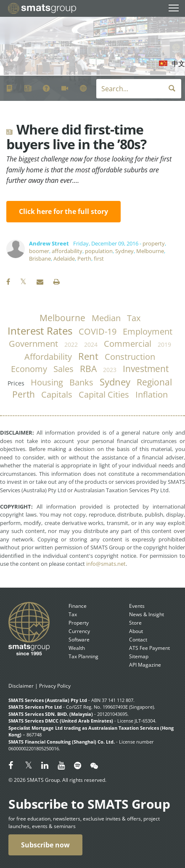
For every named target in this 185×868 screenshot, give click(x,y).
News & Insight (147, 614)
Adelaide (64, 259)
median (106, 318)
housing (47, 382)
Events (137, 606)
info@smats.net (106, 564)
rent (88, 356)
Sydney (124, 251)
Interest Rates (40, 331)
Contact (138, 640)
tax (134, 318)
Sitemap (139, 656)
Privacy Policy (55, 686)
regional (154, 382)
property (154, 243)
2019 (164, 344)
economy (29, 369)
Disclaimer (21, 686)
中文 (178, 63)
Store (135, 623)
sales (63, 369)
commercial (128, 344)
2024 (91, 344)
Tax (73, 614)
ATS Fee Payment (149, 648)
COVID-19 (98, 331)
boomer (39, 251)
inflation (152, 394)
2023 (110, 370)
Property (79, 623)
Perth (84, 259)
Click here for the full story (63, 212)
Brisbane (40, 259)
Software (79, 640)
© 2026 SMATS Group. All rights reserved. (57, 780)
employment (148, 331)
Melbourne (150, 251)
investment (146, 369)
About (136, 631)
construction (130, 357)
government (33, 344)
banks (81, 382)
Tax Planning (83, 656)
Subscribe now (45, 845)
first (99, 259)
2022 (71, 344)
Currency (79, 631)
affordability (67, 251)
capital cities (104, 394)
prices (16, 383)
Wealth (77, 648)
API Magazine (145, 665)
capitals (57, 394)
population (99, 251)
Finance (78, 606)
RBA (88, 369)
